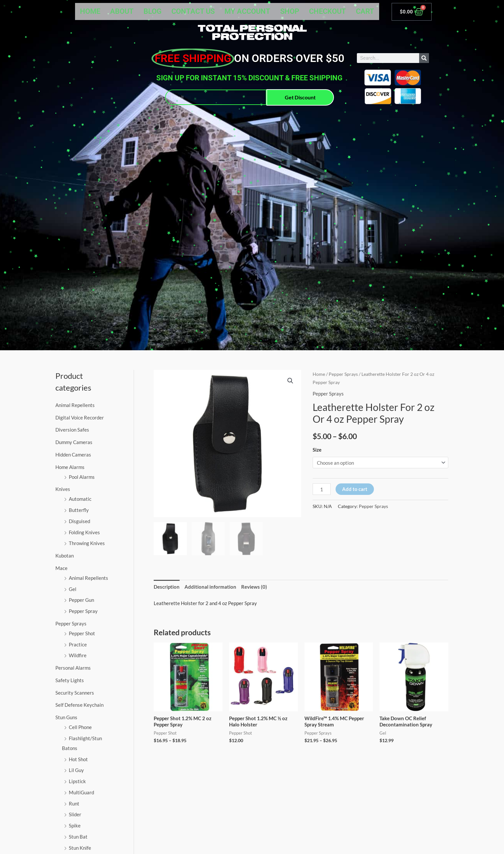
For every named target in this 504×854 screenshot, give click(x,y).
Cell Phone (80, 727)
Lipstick (77, 781)
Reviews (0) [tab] (254, 587)
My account (247, 11)
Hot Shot (78, 759)
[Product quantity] (321, 489)
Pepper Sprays (71, 623)
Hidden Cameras (73, 455)
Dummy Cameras (74, 442)
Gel (73, 589)
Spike (75, 825)
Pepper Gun (81, 600)
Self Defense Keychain (79, 705)
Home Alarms (70, 467)
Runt (74, 803)
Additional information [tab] (210, 587)
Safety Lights (70, 680)
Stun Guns (66, 717)
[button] (290, 381)
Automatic (80, 499)
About (122, 11)
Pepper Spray (83, 611)
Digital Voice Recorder (80, 417)
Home (90, 11)
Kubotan (65, 556)
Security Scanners (75, 693)
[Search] (424, 58)
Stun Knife (80, 848)
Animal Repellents (75, 405)
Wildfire (78, 655)
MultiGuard (81, 792)
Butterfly (79, 510)
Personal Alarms (73, 668)
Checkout (328, 11)
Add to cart (355, 489)
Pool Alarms (82, 477)
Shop (290, 11)
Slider (75, 814)
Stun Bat (78, 837)
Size (317, 450)
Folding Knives (84, 532)
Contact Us (193, 11)
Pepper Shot (82, 633)
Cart (365, 11)
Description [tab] (167, 587)
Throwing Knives (87, 543)
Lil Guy (76, 770)
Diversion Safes (72, 430)
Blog (153, 11)
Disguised (79, 521)
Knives (63, 489)
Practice (78, 644)
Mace (61, 568)
